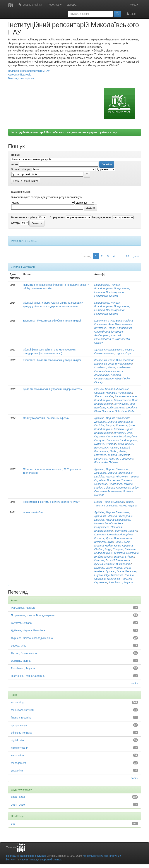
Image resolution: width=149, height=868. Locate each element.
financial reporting (21, 718)
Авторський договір (20, 75)
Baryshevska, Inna (124, 404)
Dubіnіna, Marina (104, 520)
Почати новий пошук (26, 181)
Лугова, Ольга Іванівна (108, 350)
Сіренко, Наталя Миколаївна (112, 389)
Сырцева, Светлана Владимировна (116, 440)
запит (15, 164)
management (19, 763)
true (13, 824)
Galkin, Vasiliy (118, 451)
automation (17, 755)
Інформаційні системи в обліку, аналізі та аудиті (52, 502)
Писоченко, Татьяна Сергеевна (114, 459)
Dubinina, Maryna (104, 425)
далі (136, 256)
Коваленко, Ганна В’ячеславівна (113, 321)
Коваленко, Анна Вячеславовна (113, 324)
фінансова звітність (23, 710)
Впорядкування (101, 217)
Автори (16, 223)
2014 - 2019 (18, 805)
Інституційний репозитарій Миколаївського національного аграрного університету (64, 132)
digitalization (18, 740)
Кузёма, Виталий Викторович (113, 564)
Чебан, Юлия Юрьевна (119, 546)
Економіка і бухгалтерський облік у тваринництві (52, 321)
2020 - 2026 (18, 797)
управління (18, 771)
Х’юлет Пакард (29, 860)
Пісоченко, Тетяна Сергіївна (112, 455)
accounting (17, 702)
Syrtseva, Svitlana (105, 444)
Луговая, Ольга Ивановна (121, 571)
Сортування (57, 217)
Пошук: (16, 155)
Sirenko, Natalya (104, 396)
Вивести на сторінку (24, 217)
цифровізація (19, 725)
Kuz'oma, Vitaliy (103, 568)
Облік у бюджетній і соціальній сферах (46, 418)
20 (128, 256)
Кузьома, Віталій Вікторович (112, 560)
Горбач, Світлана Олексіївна (112, 488)
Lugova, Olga (123, 353)
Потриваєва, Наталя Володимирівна (33, 615)
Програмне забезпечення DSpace (26, 856)
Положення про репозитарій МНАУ (29, 71)
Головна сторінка (30, 5)
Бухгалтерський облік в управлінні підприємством (53, 389)
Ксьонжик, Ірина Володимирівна (113, 534)
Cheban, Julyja (103, 549)
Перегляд (54, 5)
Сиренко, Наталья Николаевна (113, 393)
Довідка (72, 5)
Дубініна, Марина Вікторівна (112, 418)
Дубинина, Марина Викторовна (113, 422)
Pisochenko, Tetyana (106, 462)
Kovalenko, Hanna (105, 328)
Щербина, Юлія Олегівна (109, 408)
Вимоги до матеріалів (21, 78)
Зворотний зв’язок (51, 860)
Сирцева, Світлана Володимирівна (115, 436)
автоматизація (20, 748)
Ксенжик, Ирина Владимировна (113, 538)
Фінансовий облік (33, 512)
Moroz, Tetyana (128, 506)
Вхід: (132, 14)
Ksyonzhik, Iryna (123, 433)
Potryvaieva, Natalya (106, 296)
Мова (134, 5)
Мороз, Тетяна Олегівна (109, 502)
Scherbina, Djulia (125, 411)
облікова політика (22, 733)
